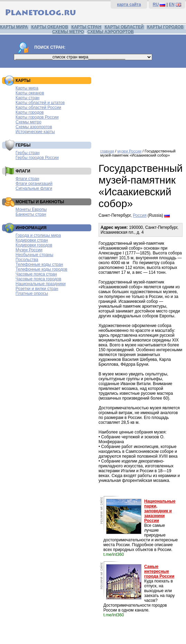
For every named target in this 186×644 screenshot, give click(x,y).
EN (172, 4)
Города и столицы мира (38, 235)
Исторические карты (35, 132)
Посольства (27, 260)
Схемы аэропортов (34, 127)
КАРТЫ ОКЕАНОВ (50, 27)
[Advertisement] (141, 106)
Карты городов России (37, 117)
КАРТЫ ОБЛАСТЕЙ (124, 27)
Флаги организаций (34, 184)
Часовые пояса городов (38, 279)
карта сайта (129, 4)
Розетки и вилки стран (37, 289)
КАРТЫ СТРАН (86, 27)
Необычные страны (34, 255)
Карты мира (27, 88)
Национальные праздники (41, 284)
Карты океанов (30, 93)
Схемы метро (29, 122)
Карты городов (30, 112)
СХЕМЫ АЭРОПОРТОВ (111, 32)
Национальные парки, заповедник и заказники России (160, 511)
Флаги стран (27, 179)
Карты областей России (38, 108)
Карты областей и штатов (40, 103)
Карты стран (27, 98)
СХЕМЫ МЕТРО (68, 32)
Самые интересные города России (159, 571)
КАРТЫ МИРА (14, 27)
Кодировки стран (32, 240)
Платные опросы (32, 293)
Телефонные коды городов (41, 269)
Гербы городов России (37, 158)
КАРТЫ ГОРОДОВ (165, 27)
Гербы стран (27, 153)
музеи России (129, 151)
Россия (139, 215)
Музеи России (29, 250)
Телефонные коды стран (39, 264)
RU (156, 4)
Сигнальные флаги (34, 188)
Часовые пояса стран (36, 274)
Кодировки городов (34, 245)
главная (107, 151)
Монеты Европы (31, 209)
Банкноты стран (31, 214)
